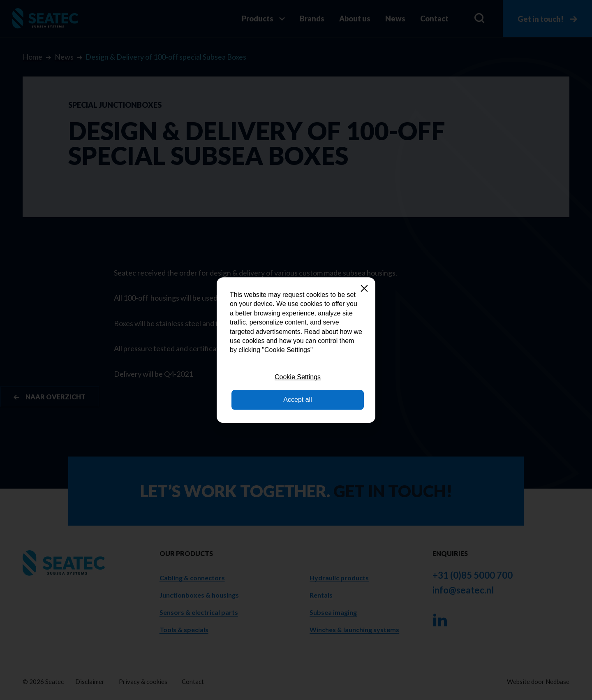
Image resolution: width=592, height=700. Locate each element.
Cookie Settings (298, 377)
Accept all (297, 400)
